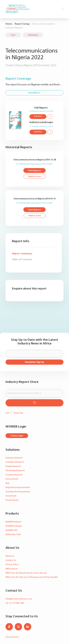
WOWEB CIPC (12, 530)
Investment (11, 496)
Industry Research (14, 458)
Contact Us (11, 560)
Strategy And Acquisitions (18, 492)
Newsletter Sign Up (34, 362)
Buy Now (38, 116)
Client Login (17, 436)
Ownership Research (15, 471)
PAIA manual (11, 569)
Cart (13, 35)
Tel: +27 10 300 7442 (15, 603)
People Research (13, 466)
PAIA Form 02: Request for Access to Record (26, 573)
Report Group (22, 24)
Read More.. (34, 93)
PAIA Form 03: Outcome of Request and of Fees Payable (32, 577)
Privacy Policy (12, 565)
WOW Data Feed (13, 535)
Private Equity (12, 500)
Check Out (18, 413)
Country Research (14, 475)
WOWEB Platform (14, 522)
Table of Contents (22, 260)
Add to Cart (35, 177)
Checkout (33, 35)
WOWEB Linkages (14, 526)
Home (9, 24)
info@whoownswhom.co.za (19, 599)
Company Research (15, 462)
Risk (7, 483)
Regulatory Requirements (18, 488)
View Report (34, 171)
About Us (10, 556)
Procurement (12, 479)
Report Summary (22, 254)
